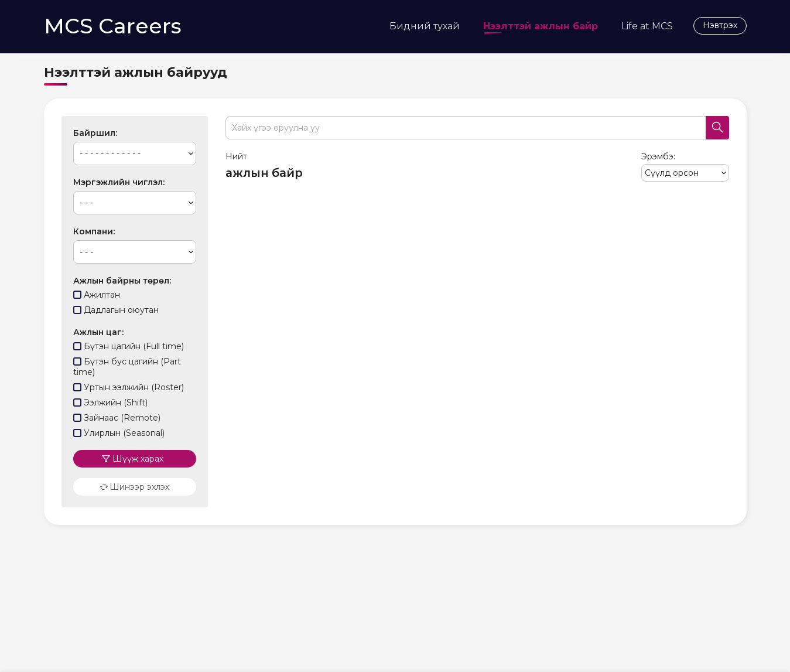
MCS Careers (113, 26)
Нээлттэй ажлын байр (541, 28)
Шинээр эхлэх (134, 482)
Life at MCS (647, 26)
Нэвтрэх (720, 25)
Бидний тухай (425, 26)
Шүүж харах (138, 453)
